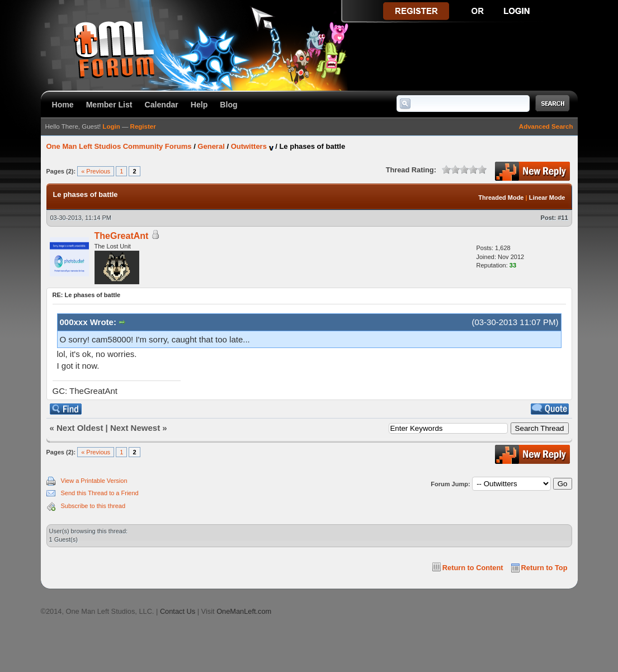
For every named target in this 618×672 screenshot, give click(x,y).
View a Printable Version (94, 481)
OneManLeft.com (244, 611)
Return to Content (473, 568)
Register (143, 126)
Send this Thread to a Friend (100, 493)
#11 (563, 218)
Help (199, 105)
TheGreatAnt (122, 236)
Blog (228, 105)
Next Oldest (80, 428)
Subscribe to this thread (93, 506)
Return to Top (544, 568)
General (211, 146)
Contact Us (178, 611)
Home (63, 105)
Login (111, 126)
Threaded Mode (501, 198)
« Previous (96, 171)
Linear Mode (547, 198)
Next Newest (135, 428)
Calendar (162, 105)
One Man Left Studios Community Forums (119, 146)
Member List (109, 105)
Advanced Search (546, 126)
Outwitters (249, 146)
